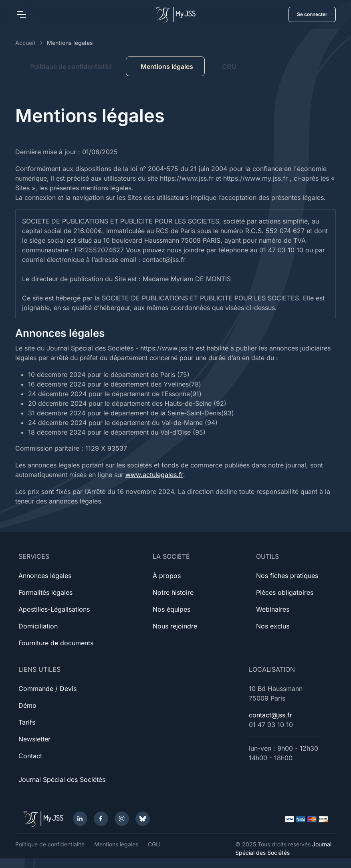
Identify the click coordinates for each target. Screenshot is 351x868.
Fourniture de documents (56, 643)
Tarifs (27, 722)
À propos (167, 576)
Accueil (25, 43)
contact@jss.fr (270, 715)
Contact (30, 756)
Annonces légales (45, 576)
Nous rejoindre (175, 626)
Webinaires (273, 609)
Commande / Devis (47, 689)
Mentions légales (116, 844)
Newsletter (34, 739)
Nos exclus (273, 626)
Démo (27, 705)
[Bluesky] (143, 819)
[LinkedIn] (80, 819)
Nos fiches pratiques (287, 576)
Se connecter (312, 14)
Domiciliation (38, 626)
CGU (229, 66)
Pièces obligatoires (285, 592)
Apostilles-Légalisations (54, 609)
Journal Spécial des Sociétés (62, 779)
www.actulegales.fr (154, 475)
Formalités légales (45, 592)
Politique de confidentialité (71, 66)
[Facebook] (101, 819)
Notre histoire (173, 592)
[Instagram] (122, 819)
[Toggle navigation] (21, 14)
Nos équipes (171, 609)
